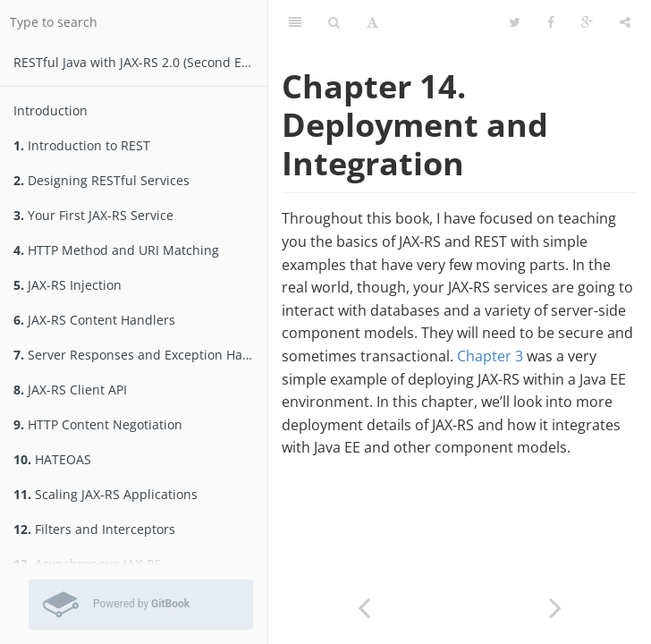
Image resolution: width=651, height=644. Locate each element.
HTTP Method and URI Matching (116, 250)
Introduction (51, 110)
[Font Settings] (372, 22)
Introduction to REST (82, 145)
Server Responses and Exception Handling (140, 355)
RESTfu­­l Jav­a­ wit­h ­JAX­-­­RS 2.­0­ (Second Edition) (140, 62)
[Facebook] (551, 22)
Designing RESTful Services (101, 180)
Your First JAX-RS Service (93, 215)
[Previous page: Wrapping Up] (364, 606)
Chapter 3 (490, 356)
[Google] (587, 22)
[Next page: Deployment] (555, 606)
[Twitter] (515, 22)
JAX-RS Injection (68, 285)
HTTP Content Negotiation (98, 424)
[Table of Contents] (295, 22)
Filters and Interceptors (94, 529)
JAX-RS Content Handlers (94, 320)
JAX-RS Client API (70, 390)
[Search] (334, 22)
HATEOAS (52, 459)
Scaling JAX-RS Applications (106, 494)
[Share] (625, 22)
